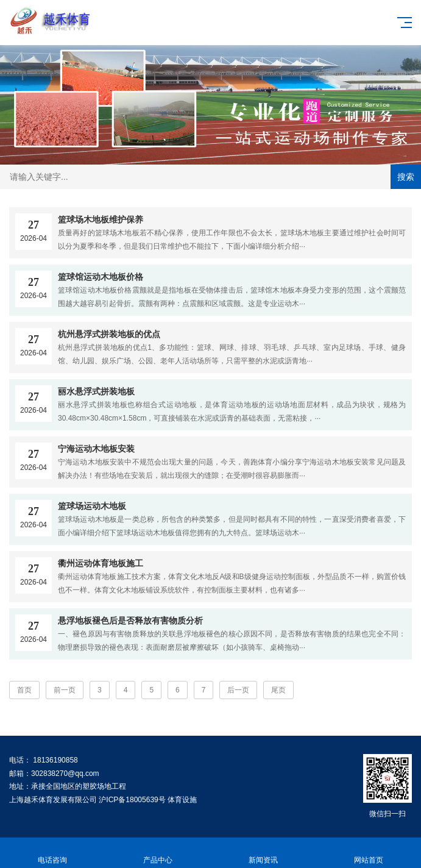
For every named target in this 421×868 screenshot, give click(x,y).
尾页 (278, 690)
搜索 (406, 177)
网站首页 (368, 853)
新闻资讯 (264, 853)
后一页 (238, 690)
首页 (24, 690)
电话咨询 (53, 853)
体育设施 (182, 800)
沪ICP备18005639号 (132, 800)
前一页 (65, 690)
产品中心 (158, 853)
